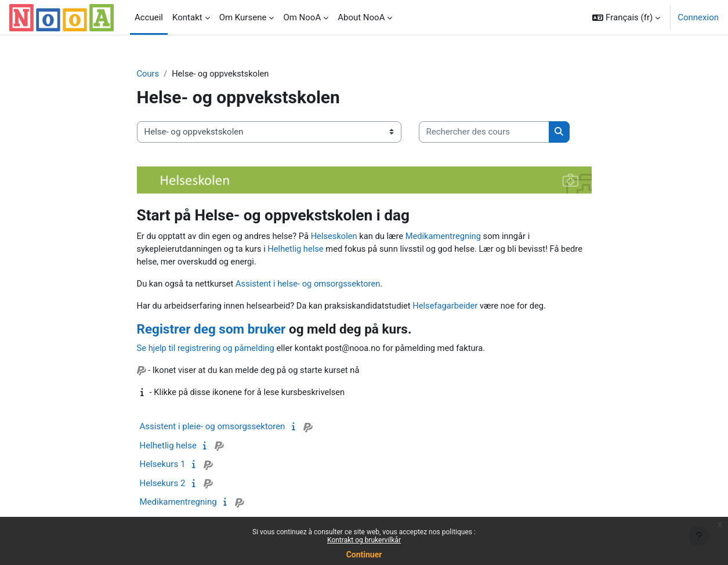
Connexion (698, 17)
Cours (148, 74)
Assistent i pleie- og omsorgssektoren (213, 429)
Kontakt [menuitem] (187, 17)
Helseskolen (338, 236)
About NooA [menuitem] (361, 17)
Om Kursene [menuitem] (243, 17)
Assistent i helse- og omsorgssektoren (311, 285)
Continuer (364, 555)
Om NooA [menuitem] (302, 17)
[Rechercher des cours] (484, 133)
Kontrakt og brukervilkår (364, 540)
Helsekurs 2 (163, 486)
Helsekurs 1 (163, 466)
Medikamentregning (450, 236)
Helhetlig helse (299, 249)
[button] (626, 17)
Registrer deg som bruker (211, 331)
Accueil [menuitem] (149, 17)
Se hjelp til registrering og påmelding (207, 350)
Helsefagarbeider (452, 307)
